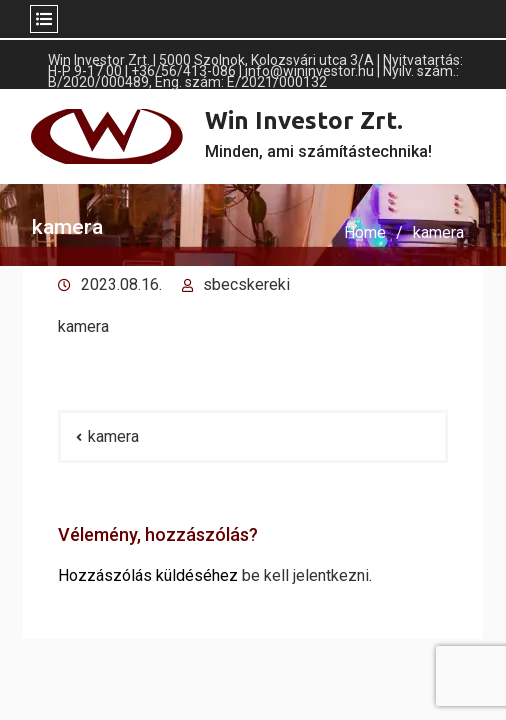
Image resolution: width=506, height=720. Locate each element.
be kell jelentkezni (305, 575)
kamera (113, 436)
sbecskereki (246, 284)
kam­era (83, 326)
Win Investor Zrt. (304, 120)
